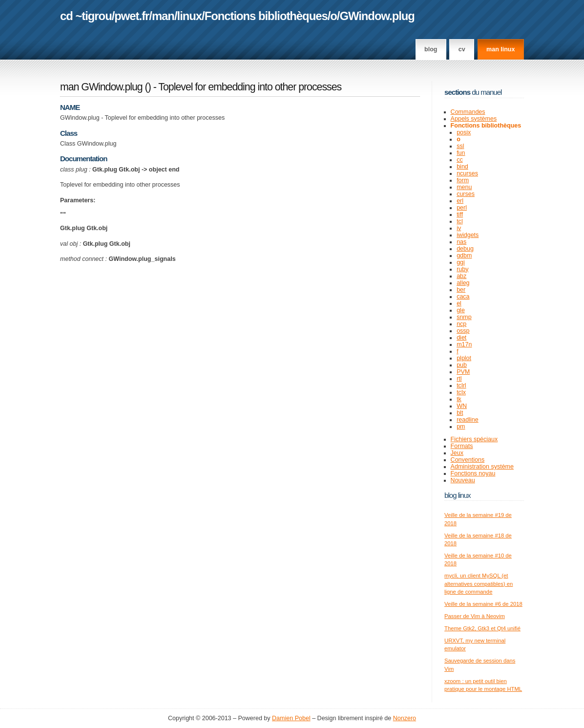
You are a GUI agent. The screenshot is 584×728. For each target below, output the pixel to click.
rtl (459, 379)
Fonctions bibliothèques (266, 16)
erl (460, 201)
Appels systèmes (474, 119)
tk (459, 399)
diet (461, 338)
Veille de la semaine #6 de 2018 (483, 604)
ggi (461, 262)
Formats (462, 446)
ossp (463, 331)
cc (460, 160)
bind (462, 167)
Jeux (457, 453)
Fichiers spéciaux (474, 439)
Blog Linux (458, 495)
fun (461, 153)
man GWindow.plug (101, 87)
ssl (460, 146)
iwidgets (468, 235)
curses (466, 194)
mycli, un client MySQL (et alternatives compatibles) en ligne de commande (479, 584)
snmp (464, 317)
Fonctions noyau (473, 473)
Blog (431, 49)
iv (459, 228)
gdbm (464, 256)
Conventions (468, 460)
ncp (461, 324)
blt (460, 413)
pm (461, 427)
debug (465, 249)
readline (468, 420)
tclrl (461, 385)
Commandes (468, 112)
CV (462, 49)
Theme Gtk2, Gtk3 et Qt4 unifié (482, 628)
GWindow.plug (377, 16)
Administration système (482, 467)
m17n (464, 344)
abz (461, 276)
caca (463, 297)
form (463, 180)
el (459, 303)
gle (461, 310)
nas (461, 242)
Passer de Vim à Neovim (475, 616)
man (163, 16)
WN (462, 406)
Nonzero (405, 718)
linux (190, 16)
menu (464, 187)
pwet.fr (132, 16)
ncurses (467, 173)
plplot (464, 358)
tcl (460, 221)
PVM (463, 372)
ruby (462, 269)
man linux (501, 49)
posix (464, 132)
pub (462, 365)
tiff (460, 214)
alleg (463, 283)
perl (462, 208)
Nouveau (463, 480)
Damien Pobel (291, 718)
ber (461, 290)
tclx (461, 392)
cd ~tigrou (86, 16)
